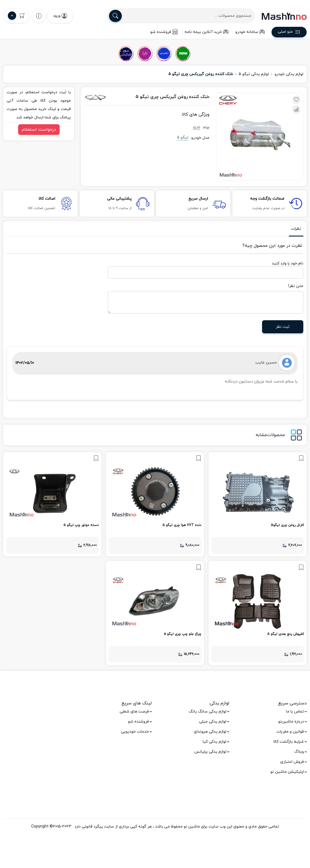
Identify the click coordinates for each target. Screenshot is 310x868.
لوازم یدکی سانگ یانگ (208, 712)
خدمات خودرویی (135, 732)
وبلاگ (299, 752)
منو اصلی (289, 33)
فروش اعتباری (292, 762)
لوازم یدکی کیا (215, 742)
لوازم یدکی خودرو (289, 74)
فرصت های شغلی (134, 712)
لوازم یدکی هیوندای (210, 732)
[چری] (103, 97)
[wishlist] (39, 16)
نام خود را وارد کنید (288, 263)
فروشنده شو (164, 32)
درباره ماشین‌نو (291, 722)
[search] (115, 16)
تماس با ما (295, 712)
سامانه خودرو (250, 32)
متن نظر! (296, 286)
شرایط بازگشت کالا (289, 742)
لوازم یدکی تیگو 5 (254, 74)
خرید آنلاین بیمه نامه (207, 32)
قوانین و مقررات (290, 732)
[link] (258, 504)
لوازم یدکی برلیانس (210, 752)
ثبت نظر (283, 327)
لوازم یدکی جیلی (213, 722)
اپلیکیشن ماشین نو (287, 772)
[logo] (284, 16)
